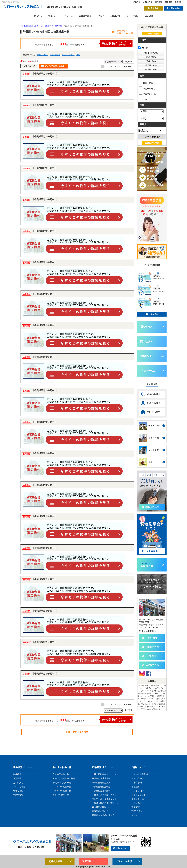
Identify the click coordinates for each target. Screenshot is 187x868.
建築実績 (136, 807)
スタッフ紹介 (133, 16)
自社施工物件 (85, 16)
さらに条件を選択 (152, 137)
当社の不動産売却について (104, 774)
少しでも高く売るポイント (104, 799)
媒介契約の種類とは (101, 807)
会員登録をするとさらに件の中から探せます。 (84, 43)
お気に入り (148, 2)
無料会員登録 (55, 861)
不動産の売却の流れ (101, 791)
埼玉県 (143, 48)
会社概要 (149, 16)
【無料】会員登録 (140, 774)
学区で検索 (18, 795)
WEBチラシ (153, 665)
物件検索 (159, 2)
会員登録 (154, 8)
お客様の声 (115, 16)
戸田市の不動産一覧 (62, 791)
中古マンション (68, 55)
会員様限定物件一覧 (62, 783)
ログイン (178, 2)
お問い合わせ (175, 8)
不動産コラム (138, 799)
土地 (78, 55)
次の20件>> (128, 67)
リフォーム (68, 16)
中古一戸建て (55, 55)
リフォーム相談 (124, 861)
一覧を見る (153, 314)
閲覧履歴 (168, 2)
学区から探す (154, 412)
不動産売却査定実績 (101, 783)
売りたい (52, 16)
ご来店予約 (137, 783)
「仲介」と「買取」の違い (104, 795)
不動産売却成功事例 (101, 778)
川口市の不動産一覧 (62, 787)
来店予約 (137, 2)
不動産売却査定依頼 (101, 787)
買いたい (38, 16)
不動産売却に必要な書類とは (105, 803)
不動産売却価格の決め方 (103, 815)
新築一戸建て (43, 55)
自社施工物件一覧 (61, 774)
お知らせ (136, 815)
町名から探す (154, 403)
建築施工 (146, 356)
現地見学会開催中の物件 (64, 778)
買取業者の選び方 (100, 811)
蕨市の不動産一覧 (61, 795)
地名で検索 (18, 791)
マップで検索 (19, 787)
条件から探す (154, 394)
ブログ (101, 16)
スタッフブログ (139, 795)
